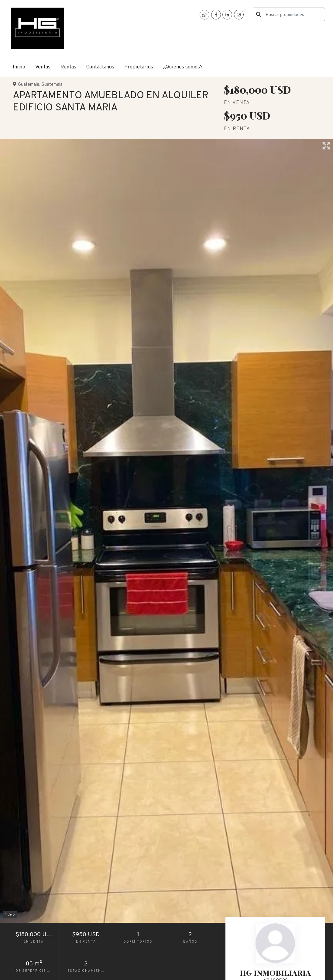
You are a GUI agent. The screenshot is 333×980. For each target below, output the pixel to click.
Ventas (43, 67)
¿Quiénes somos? (183, 67)
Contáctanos (100, 67)
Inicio (19, 67)
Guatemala (29, 85)
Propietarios (139, 67)
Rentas (68, 67)
